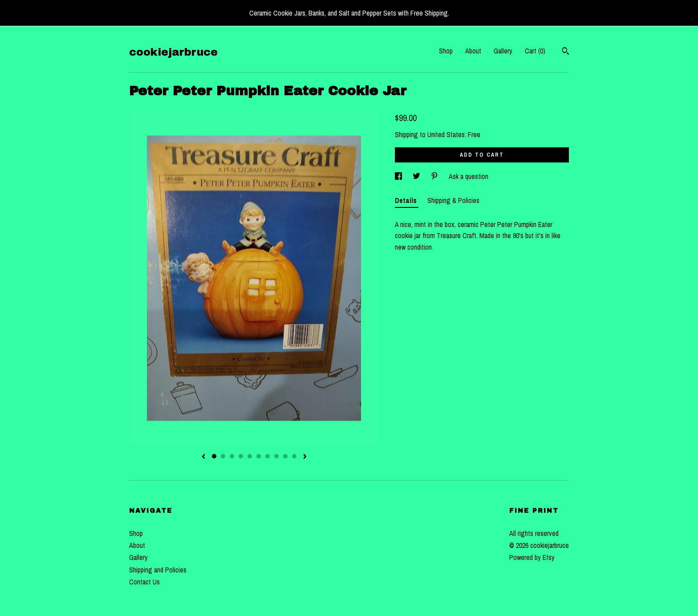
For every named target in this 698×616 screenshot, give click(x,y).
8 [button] (276, 456)
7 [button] (268, 456)
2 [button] (223, 456)
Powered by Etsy (532, 557)
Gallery (503, 51)
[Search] (566, 52)
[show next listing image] (305, 457)
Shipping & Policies (453, 200)
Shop (446, 51)
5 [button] (250, 456)
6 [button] (259, 456)
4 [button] (241, 456)
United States (446, 134)
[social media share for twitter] (417, 176)
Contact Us (144, 582)
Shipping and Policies (158, 570)
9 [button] (285, 456)
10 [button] (294, 456)
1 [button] (214, 456)
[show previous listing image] (203, 457)
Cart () (535, 51)
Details (407, 200)
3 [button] (232, 456)
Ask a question (469, 176)
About (473, 51)
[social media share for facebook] (399, 176)
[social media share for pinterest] (435, 176)
